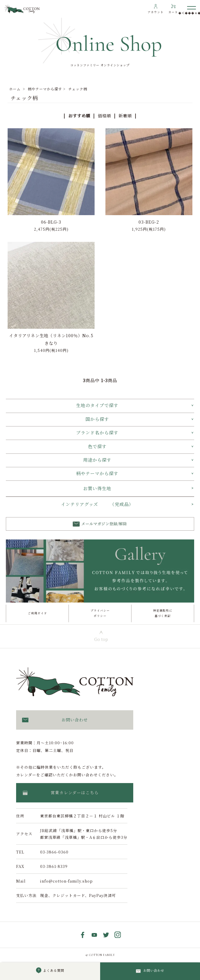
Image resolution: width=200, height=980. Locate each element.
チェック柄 (78, 89)
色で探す (97, 446)
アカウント (156, 12)
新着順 (125, 115)
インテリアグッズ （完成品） (97, 504)
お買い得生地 (97, 488)
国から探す (97, 419)
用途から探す (97, 460)
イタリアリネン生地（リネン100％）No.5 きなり (51, 339)
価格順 (104, 115)
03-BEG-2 (149, 222)
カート (173, 12)
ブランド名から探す (97, 432)
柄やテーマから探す (45, 89)
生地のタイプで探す (97, 405)
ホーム (15, 89)
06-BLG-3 (51, 222)
